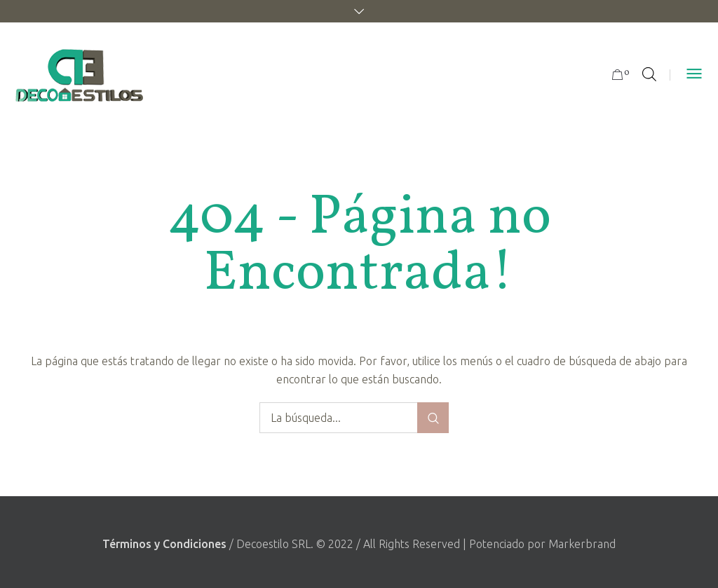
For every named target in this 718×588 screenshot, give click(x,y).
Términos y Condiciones (164, 544)
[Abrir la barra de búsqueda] (649, 75)
